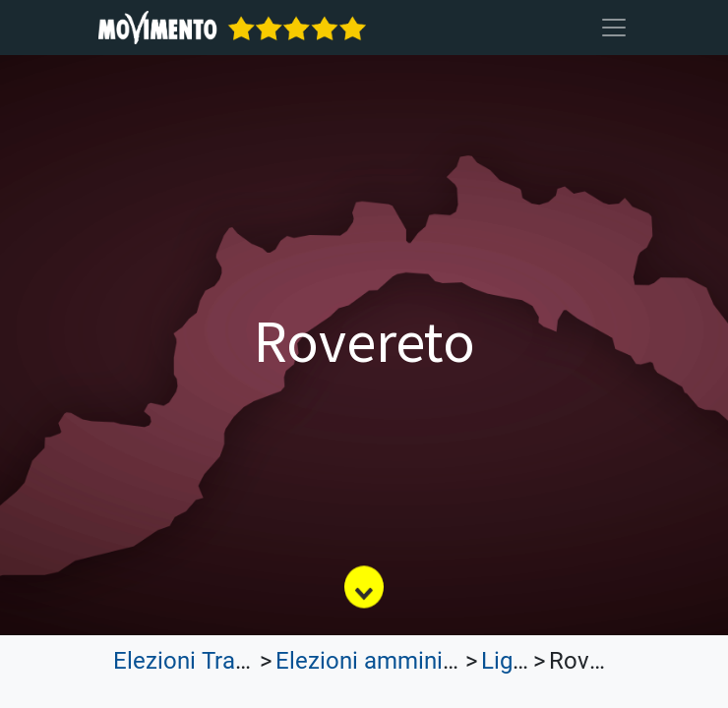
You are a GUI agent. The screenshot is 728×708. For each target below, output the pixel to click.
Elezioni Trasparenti (216, 661)
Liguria (516, 661)
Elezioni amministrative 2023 (427, 661)
